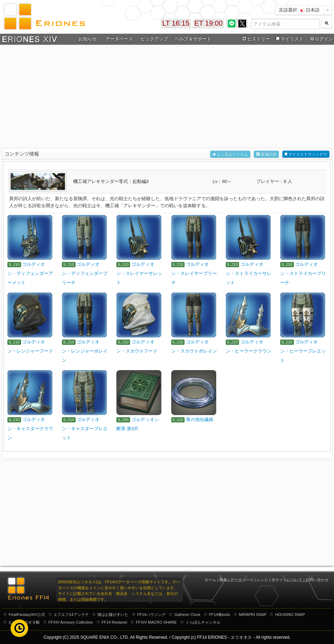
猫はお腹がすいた (113, 615)
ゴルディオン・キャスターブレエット (85, 429)
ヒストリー (255, 39)
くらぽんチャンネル (203, 622)
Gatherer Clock (187, 615)
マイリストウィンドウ (306, 154)
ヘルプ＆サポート (193, 39)
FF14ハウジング (151, 615)
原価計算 (266, 154)
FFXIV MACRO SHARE (156, 622)
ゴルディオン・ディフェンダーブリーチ (85, 273)
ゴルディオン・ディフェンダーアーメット (30, 273)
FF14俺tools (220, 615)
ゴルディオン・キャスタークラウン (30, 429)
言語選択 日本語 (299, 10)
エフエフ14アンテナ (71, 615)
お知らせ (88, 39)
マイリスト (289, 39)
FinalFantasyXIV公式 (27, 615)
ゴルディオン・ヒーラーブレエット (303, 351)
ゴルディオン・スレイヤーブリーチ (194, 273)
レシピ (262, 580)
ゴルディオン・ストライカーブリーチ (303, 273)
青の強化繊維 (200, 419)
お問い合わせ (317, 580)
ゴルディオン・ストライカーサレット (249, 273)
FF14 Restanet (114, 622)
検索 (223, 580)
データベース (119, 39)
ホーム (210, 580)
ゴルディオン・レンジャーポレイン (85, 351)
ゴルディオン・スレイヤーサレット (139, 273)
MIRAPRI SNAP (253, 615)
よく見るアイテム (230, 154)
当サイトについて (287, 580)
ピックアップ (154, 39)
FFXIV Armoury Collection (71, 622)
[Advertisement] (167, 97)
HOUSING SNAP (290, 615)
